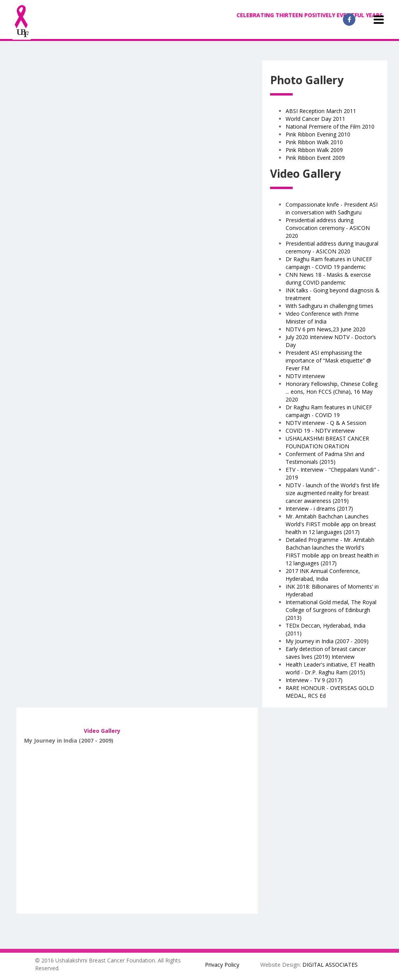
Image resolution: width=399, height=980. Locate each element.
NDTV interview (305, 376)
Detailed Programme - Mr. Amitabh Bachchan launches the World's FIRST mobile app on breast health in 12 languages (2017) (332, 551)
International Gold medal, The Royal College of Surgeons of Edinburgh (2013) (331, 610)
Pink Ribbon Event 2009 (315, 158)
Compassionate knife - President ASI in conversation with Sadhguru (332, 208)
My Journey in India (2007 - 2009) (327, 641)
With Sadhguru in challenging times (329, 306)
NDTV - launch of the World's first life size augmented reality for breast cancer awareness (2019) (333, 493)
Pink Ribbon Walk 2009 (314, 150)
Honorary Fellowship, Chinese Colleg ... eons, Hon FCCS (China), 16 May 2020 (332, 392)
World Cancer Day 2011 (315, 119)
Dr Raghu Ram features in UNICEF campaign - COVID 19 (329, 411)
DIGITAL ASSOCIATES (330, 965)
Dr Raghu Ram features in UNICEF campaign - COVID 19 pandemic (329, 263)
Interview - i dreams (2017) (319, 509)
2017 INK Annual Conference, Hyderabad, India (323, 575)
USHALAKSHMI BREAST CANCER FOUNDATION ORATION (327, 442)
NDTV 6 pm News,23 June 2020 (326, 329)
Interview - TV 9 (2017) (314, 680)
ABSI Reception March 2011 (321, 111)
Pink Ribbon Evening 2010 (318, 134)
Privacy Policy (222, 965)
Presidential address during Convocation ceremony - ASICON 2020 (328, 228)
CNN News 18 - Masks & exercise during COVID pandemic (328, 279)
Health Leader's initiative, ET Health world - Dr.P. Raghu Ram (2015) (330, 668)
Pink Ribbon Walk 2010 (314, 142)
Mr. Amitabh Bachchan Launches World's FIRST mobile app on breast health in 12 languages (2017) (331, 524)
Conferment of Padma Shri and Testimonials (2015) (325, 458)
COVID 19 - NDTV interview (320, 431)
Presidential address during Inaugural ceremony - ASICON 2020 (332, 247)
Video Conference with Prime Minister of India (322, 318)
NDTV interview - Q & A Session (326, 423)
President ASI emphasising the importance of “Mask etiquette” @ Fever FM (328, 360)
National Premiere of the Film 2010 (330, 126)
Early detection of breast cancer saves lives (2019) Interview (326, 653)
